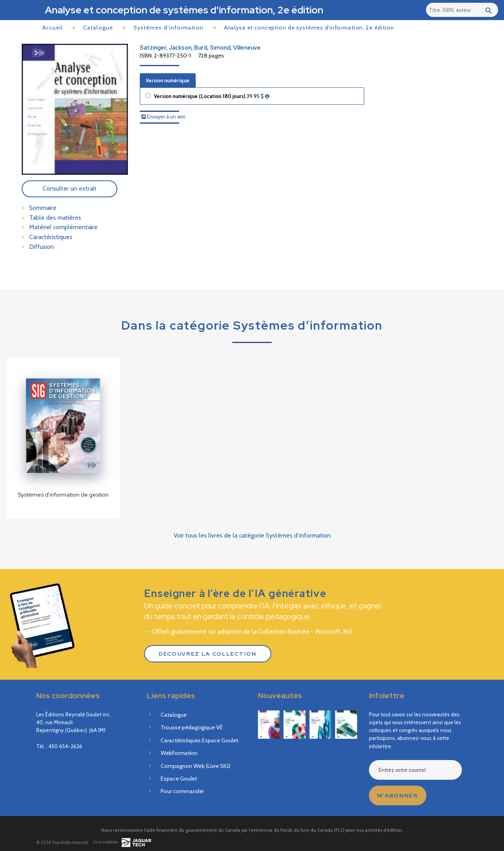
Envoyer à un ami (163, 117)
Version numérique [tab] (168, 80)
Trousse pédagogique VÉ (192, 727)
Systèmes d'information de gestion (63, 494)
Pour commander (182, 791)
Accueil (53, 28)
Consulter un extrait (69, 188)
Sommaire (43, 208)
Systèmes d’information (169, 28)
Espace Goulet (179, 779)
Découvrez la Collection (208, 654)
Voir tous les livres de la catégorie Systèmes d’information (252, 535)
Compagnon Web (195, 766)
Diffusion (42, 247)
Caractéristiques (51, 237)
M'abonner (398, 795)
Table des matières (55, 218)
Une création (122, 843)
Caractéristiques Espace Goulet (199, 740)
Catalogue (98, 28)
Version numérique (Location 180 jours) (212, 96)
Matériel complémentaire (63, 227)
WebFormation (179, 753)
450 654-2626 (65, 746)
